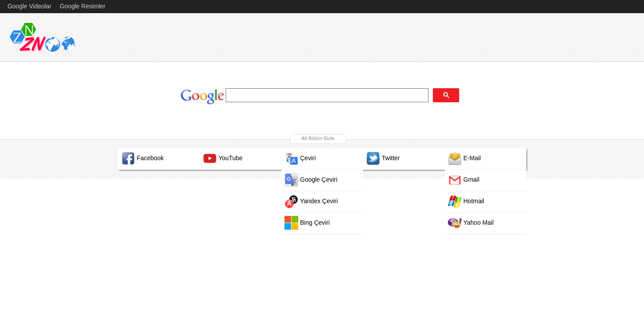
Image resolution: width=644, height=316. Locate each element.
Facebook (142, 158)
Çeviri (300, 158)
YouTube (223, 158)
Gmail (464, 180)
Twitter (383, 158)
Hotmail (466, 201)
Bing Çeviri (307, 223)
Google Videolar (29, 6)
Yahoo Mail (471, 223)
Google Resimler (83, 6)
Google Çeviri (311, 180)
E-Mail (464, 158)
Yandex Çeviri (311, 201)
